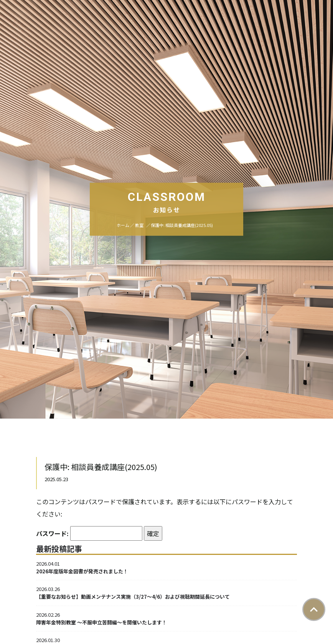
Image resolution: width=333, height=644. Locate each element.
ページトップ (314, 609)
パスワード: (89, 533)
